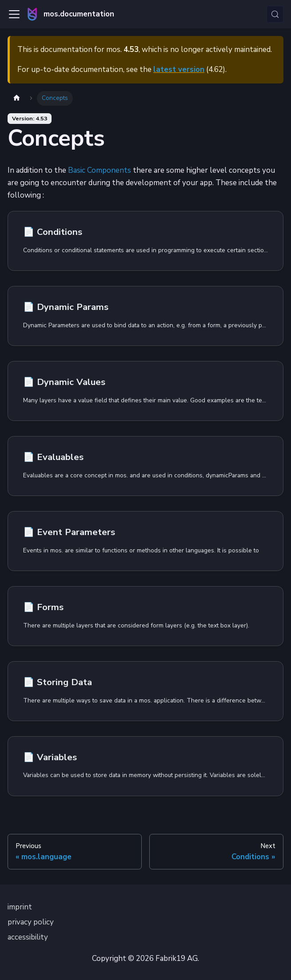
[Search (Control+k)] (275, 14)
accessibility (28, 937)
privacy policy (31, 922)
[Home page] (16, 98)
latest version (179, 69)
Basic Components (100, 170)
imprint (20, 907)
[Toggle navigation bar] (14, 14)
